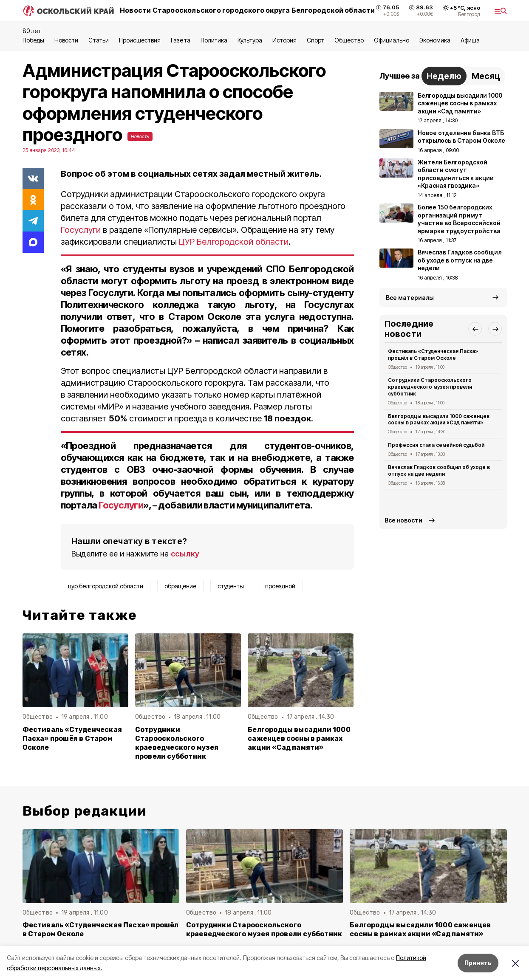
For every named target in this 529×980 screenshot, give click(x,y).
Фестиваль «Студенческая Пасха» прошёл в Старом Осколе (72, 739)
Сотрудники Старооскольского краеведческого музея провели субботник (177, 743)
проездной (280, 586)
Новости (66, 40)
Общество (349, 40)
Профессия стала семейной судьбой (436, 445)
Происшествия (140, 40)
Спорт (315, 40)
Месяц (486, 76)
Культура (250, 40)
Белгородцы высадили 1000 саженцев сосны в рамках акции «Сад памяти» (299, 739)
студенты (231, 586)
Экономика (435, 40)
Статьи (99, 40)
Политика (214, 40)
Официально (392, 40)
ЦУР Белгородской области (234, 242)
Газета (180, 40)
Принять (478, 963)
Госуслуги (81, 230)
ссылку (185, 554)
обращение (180, 586)
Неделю (444, 76)
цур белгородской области (106, 586)
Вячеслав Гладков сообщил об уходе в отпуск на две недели (439, 470)
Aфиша (470, 40)
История (284, 40)
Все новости (403, 520)
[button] (475, 329)
